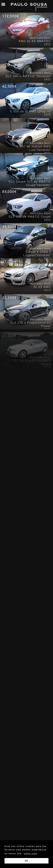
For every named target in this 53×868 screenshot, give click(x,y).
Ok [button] (26, 861)
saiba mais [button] (31, 853)
